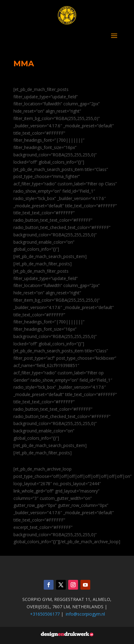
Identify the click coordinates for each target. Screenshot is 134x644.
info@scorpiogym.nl (85, 614)
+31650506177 (45, 614)
